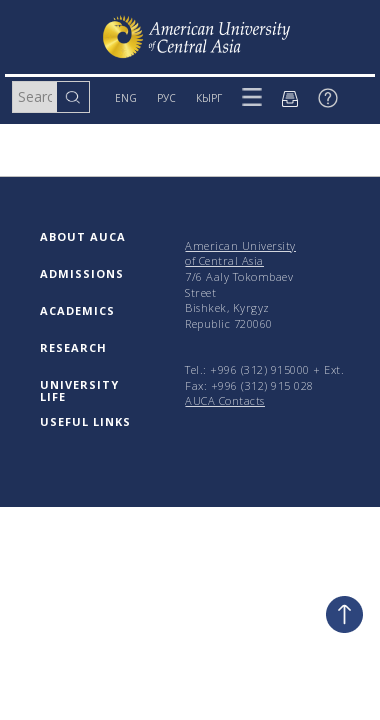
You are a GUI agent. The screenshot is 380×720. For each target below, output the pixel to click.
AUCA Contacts (225, 400)
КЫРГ (209, 98)
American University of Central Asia (240, 253)
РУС (166, 98)
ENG (126, 98)
